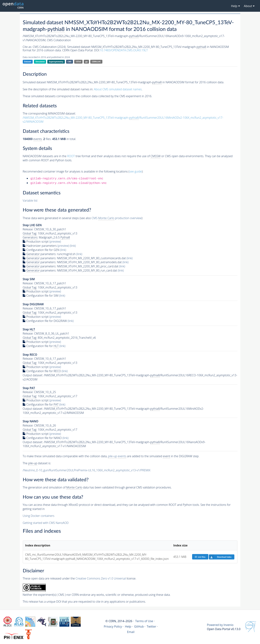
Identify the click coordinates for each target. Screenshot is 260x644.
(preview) (55, 242)
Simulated (40, 62)
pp (86, 62)
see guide (136, 171)
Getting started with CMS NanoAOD (46, 523)
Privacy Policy (113, 626)
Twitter (151, 626)
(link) (73, 246)
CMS (69, 62)
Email (131, 632)
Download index (220, 557)
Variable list (30, 201)
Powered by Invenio (220, 625)
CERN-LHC (96, 62)
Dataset (28, 62)
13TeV (78, 62)
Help (128, 626)
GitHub (139, 626)
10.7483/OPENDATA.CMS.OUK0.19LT (124, 50)
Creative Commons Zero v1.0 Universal (101, 578)
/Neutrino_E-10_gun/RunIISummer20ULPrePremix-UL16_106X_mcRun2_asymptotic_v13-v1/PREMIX (87, 470)
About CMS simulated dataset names (118, 89)
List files (200, 557)
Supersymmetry (56, 62)
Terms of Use (144, 621)
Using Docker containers (39, 516)
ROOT (71, 156)
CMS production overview (116, 218)
